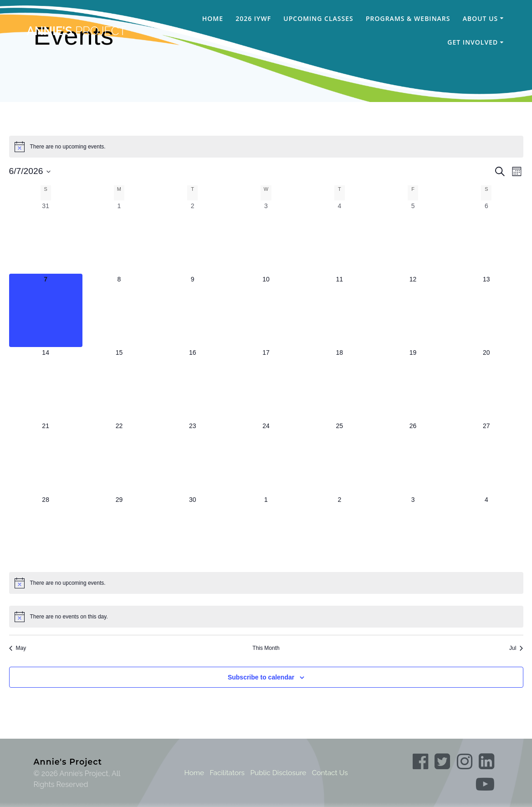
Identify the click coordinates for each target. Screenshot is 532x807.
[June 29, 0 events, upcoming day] (119, 531)
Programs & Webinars (408, 18)
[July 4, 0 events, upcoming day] (486, 531)
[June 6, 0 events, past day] (486, 237)
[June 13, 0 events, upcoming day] (486, 310)
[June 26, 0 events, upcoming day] (413, 457)
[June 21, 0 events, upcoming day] (46, 457)
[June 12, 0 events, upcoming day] (413, 310)
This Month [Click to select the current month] (266, 648)
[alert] (266, 147)
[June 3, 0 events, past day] (266, 237)
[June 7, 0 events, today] (46, 310)
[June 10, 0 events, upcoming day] (266, 310)
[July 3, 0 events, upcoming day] (413, 531)
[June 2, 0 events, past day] (192, 237)
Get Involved (473, 42)
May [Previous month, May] (18, 648)
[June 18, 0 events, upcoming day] (340, 384)
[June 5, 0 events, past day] (413, 237)
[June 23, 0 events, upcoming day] (192, 457)
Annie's (76, 31)
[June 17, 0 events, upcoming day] (266, 384)
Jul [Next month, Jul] (516, 648)
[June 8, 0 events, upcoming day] (119, 310)
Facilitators (226, 773)
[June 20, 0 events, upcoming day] (486, 384)
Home (213, 18)
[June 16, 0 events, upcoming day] (192, 384)
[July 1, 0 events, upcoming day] (266, 531)
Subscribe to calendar (261, 677)
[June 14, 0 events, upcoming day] (46, 384)
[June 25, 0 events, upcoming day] (340, 457)
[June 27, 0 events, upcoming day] (486, 457)
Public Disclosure (279, 773)
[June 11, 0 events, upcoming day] (340, 310)
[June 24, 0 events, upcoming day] (266, 457)
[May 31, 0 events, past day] (46, 237)
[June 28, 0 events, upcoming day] (46, 531)
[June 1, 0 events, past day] (119, 237)
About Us (481, 18)
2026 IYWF (253, 18)
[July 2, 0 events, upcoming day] (340, 531)
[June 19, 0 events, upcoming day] (413, 384)
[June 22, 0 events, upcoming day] (119, 457)
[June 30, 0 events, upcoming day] (192, 531)
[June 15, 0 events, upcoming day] (119, 384)
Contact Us (332, 773)
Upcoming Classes (318, 18)
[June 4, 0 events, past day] (340, 237)
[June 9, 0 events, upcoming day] (192, 310)
